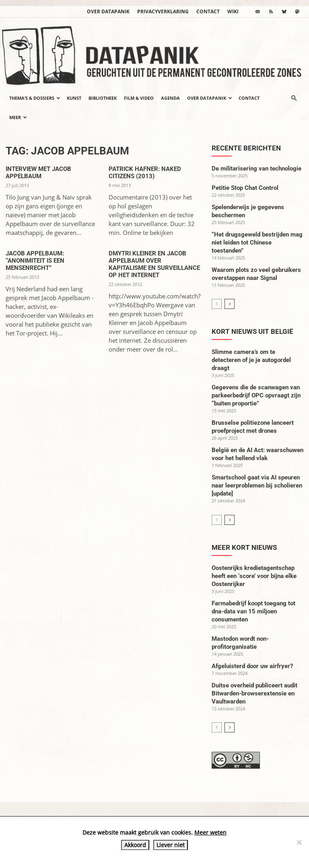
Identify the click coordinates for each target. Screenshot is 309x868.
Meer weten (210, 832)
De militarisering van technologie (256, 169)
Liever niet (171, 845)
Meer (18, 117)
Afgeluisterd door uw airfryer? (252, 666)
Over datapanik (108, 11)
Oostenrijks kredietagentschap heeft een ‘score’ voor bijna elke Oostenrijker (254, 576)
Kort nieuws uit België (252, 331)
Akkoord (135, 845)
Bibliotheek (103, 98)
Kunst (74, 98)
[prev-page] (217, 304)
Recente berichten (246, 148)
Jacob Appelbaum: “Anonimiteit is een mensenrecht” (35, 261)
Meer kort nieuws (244, 547)
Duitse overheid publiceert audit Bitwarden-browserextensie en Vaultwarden (254, 693)
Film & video (139, 98)
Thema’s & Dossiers (35, 98)
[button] (294, 98)
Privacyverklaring (163, 11)
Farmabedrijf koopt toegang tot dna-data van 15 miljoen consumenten (253, 611)
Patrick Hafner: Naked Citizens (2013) (145, 173)
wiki (233, 11)
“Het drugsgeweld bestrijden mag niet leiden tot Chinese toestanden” (257, 243)
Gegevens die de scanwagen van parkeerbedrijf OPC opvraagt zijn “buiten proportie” (256, 395)
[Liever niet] (299, 842)
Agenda (170, 98)
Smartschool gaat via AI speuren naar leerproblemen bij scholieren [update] (257, 485)
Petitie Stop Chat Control (245, 188)
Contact (208, 11)
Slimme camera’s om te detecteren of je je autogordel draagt (251, 360)
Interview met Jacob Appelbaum (38, 173)
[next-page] (230, 304)
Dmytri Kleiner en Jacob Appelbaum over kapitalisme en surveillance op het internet (154, 264)
